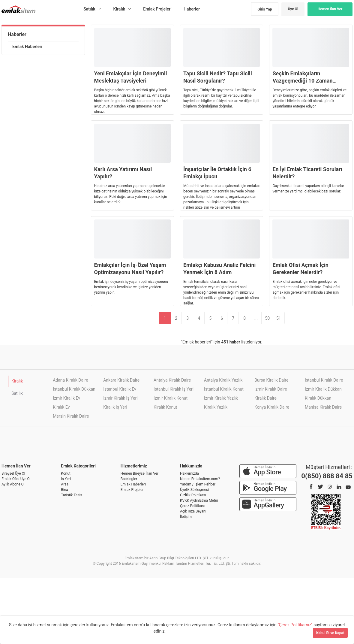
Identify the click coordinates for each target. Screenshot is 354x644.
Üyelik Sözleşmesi (194, 490)
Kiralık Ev (61, 407)
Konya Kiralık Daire (272, 407)
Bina (64, 490)
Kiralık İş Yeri (115, 407)
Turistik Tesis (71, 495)
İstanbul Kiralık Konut (224, 389)
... (256, 318)
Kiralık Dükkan (318, 398)
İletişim (186, 517)
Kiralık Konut (165, 407)
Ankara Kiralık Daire (121, 380)
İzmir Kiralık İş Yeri (120, 398)
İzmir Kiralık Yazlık (221, 398)
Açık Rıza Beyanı (193, 511)
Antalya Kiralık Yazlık (223, 380)
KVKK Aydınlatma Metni (199, 500)
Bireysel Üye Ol (13, 473)
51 (279, 318)
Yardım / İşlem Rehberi (198, 484)
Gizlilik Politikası (193, 495)
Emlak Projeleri (133, 490)
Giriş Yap (265, 9)
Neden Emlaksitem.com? (200, 479)
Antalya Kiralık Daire (172, 380)
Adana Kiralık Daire (70, 380)
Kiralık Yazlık (216, 407)
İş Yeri (66, 479)
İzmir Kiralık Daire (271, 389)
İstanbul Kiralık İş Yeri (174, 389)
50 (267, 318)
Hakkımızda (189, 473)
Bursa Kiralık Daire (271, 380)
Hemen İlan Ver (330, 9)
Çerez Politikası (192, 506)
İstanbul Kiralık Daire (324, 380)
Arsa (65, 484)
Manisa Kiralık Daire (323, 407)
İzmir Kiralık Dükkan (323, 389)
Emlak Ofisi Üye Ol (16, 479)
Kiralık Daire (265, 398)
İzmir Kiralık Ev (66, 398)
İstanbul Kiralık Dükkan (74, 389)
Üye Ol (293, 9)
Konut (66, 473)
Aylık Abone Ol (13, 484)
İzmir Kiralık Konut (171, 398)
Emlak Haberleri (27, 47)
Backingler (129, 479)
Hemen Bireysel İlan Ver (139, 473)
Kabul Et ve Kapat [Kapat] (330, 633)
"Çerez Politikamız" (295, 625)
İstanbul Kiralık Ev (120, 389)
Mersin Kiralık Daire (71, 416)
